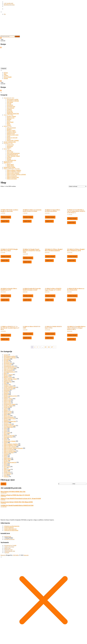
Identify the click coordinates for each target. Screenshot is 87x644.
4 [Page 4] (40, 347)
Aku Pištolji (10, 105)
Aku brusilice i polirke (13, 99)
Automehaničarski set (12, 155)
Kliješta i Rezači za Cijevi (10, 396)
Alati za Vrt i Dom (8, 115)
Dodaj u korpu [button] (6, 217)
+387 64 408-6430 (8, 3)
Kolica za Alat (7, 403)
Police (5, 438)
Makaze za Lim (11, 133)
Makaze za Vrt (11, 118)
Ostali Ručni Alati (11, 160)
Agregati (6, 355)
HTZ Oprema (7, 163)
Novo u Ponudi (8, 77)
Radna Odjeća (10, 166)
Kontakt (6, 78)
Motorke (9, 119)
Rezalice (6, 461)
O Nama (6, 75)
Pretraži (17, 36)
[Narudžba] (78, 186)
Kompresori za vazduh (9, 167)
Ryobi (5, 465)
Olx (5, 14)
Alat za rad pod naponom (13, 153)
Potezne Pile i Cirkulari (13, 140)
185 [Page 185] (45, 347)
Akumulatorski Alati (9, 98)
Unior (5, 475)
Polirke (9, 139)
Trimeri (9, 125)
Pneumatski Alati (8, 162)
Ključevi (9, 147)
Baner (5, 373)
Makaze (9, 159)
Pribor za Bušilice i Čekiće (14, 172)
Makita (6, 414)
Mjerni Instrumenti (9, 417)
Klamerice (10, 111)
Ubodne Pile (7, 472)
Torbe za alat (7, 469)
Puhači (6, 455)
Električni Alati (8, 126)
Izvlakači (9, 157)
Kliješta (6, 394)
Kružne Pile (10, 112)
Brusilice (9, 129)
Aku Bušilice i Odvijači (13, 101)
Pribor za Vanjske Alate (13, 177)
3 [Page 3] (37, 347)
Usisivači (6, 476)
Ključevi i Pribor (8, 399)
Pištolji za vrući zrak (12, 138)
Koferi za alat (7, 400)
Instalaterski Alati (8, 143)
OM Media (16, 555)
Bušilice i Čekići (11, 130)
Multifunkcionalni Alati (13, 114)
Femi (5, 383)
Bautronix (3, 555)
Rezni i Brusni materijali (10, 462)
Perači (8, 123)
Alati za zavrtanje (11, 128)
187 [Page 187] (52, 347)
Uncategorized (7, 474)
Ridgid (6, 464)
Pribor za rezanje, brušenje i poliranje (16, 174)
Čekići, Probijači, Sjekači (13, 156)
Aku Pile (9, 104)
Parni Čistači (10, 122)
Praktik (6, 443)
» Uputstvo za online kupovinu (12, 526)
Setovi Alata (10, 152)
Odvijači (9, 150)
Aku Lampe (10, 102)
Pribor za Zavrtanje (12, 179)
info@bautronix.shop (9, 5)
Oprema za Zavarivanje (10, 426)
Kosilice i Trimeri (11, 116)
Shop (5, 74)
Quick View (5, 221)
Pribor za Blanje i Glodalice (14, 170)
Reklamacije (8, 536)
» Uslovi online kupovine (10, 529)
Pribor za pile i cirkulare (13, 173)
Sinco (5, 468)
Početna (6, 73)
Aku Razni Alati (11, 106)
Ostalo (9, 121)
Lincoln (6, 409)
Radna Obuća (10, 164)
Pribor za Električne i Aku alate (12, 169)
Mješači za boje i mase (13, 135)
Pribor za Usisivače (12, 176)
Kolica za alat (7, 401)
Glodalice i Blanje (11, 132)
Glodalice (9, 109)
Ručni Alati (7, 149)
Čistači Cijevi (10, 145)
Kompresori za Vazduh (10, 545)
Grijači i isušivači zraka (10, 142)
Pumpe (6, 457)
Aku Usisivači (11, 108)
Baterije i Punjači (8, 375)
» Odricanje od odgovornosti (11, 530)
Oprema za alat (8, 424)
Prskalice (6, 454)
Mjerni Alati (7, 416)
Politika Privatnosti (10, 539)
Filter (3, 484)
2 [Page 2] (35, 347)
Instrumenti (10, 146)
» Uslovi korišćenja (9, 527)
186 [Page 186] (49, 347)
